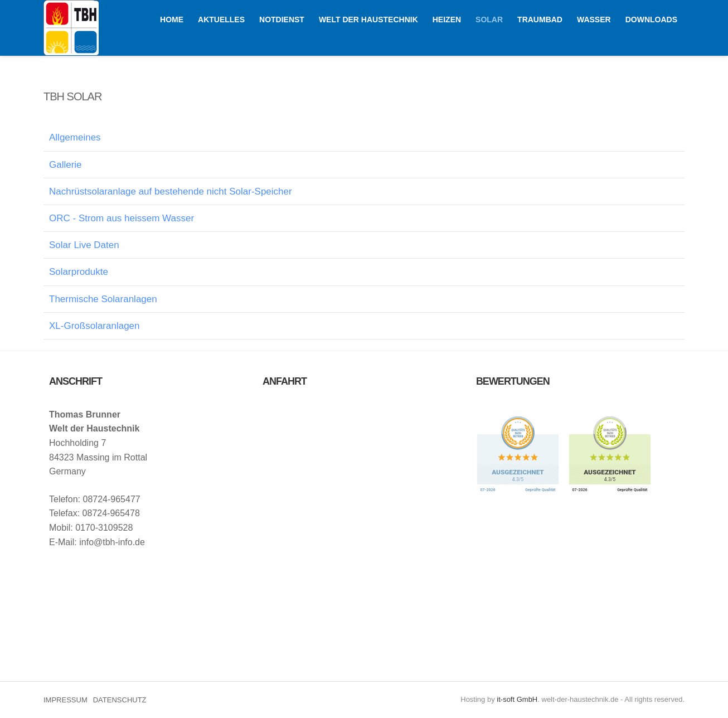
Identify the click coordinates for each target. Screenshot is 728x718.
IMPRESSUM (65, 700)
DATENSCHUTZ (120, 700)
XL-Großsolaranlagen (94, 326)
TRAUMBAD (540, 20)
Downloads (651, 20)
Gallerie (65, 165)
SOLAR (489, 20)
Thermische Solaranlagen (103, 299)
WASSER (594, 20)
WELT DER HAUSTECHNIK (368, 20)
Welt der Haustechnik (71, 28)
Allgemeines (75, 137)
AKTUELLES (221, 20)
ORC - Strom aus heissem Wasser (122, 218)
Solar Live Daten (84, 245)
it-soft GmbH (517, 699)
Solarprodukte (79, 272)
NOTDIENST (282, 20)
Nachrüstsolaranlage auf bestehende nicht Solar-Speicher (171, 191)
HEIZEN (447, 20)
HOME (172, 20)
